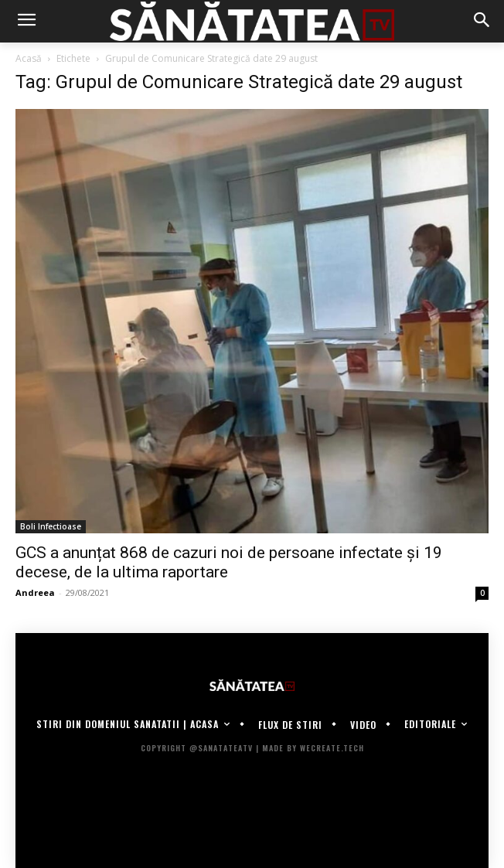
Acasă (29, 58)
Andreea (35, 592)
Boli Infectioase (51, 526)
